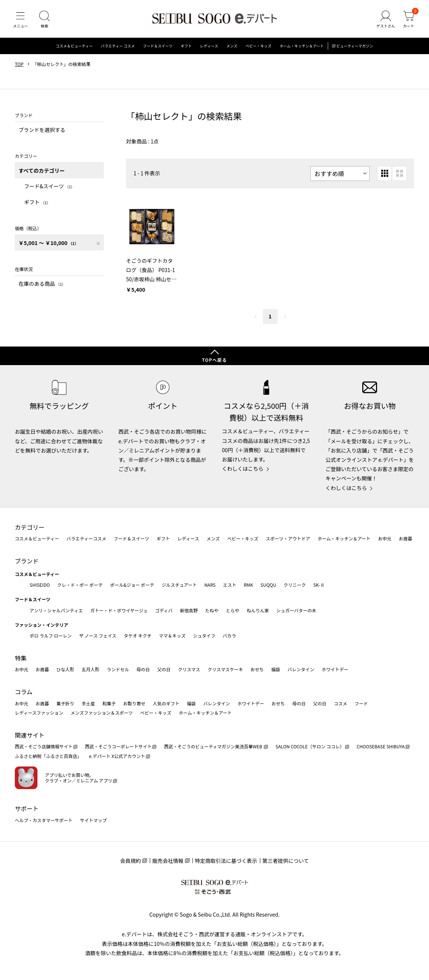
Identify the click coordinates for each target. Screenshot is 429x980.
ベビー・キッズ (258, 46)
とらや (232, 610)
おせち (257, 670)
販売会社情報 (168, 861)
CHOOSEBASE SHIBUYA (381, 747)
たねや (212, 610)
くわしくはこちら (243, 469)
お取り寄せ (134, 703)
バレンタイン (301, 670)
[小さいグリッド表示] (385, 173)
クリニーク (295, 585)
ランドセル (118, 670)
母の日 (143, 670)
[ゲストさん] (386, 20)
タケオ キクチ (138, 636)
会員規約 (131, 861)
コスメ (340, 703)
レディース (209, 46)
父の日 (164, 670)
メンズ (232, 46)
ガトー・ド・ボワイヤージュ (119, 610)
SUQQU (268, 585)
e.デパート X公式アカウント (117, 756)
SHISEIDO (40, 585)
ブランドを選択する (42, 130)
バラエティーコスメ (86, 539)
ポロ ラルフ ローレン (51, 636)
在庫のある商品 (42, 284)
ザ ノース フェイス (98, 636)
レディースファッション (39, 713)
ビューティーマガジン (355, 46)
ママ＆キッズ (172, 636)
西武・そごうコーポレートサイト (118, 747)
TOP (19, 64)
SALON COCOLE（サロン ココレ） (310, 747)
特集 (21, 658)
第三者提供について (286, 861)
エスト (230, 585)
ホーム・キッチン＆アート (302, 46)
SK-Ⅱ (319, 585)
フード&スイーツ (49, 186)
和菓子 (109, 703)
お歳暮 (405, 539)
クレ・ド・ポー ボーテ (80, 585)
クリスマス (189, 670)
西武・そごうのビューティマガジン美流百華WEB (213, 747)
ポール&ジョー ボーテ (132, 585)
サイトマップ (93, 820)
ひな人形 (65, 670)
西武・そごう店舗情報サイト (44, 747)
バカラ (230, 636)
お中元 (385, 539)
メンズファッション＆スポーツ (102, 713)
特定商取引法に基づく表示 (226, 861)
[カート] (409, 20)
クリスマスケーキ (225, 670)
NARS (210, 585)
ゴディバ (164, 610)
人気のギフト (166, 703)
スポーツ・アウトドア (288, 539)
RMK (248, 585)
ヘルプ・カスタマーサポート (44, 820)
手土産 (88, 703)
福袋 (275, 670)
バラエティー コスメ (118, 46)
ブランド (27, 561)
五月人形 (90, 670)
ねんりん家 (258, 610)
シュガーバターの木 (296, 610)
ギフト (186, 46)
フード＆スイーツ (158, 46)
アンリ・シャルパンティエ (56, 610)
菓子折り (65, 703)
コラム (24, 692)
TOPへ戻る (215, 360)
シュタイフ (204, 636)
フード (361, 703)
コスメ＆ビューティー (74, 46)
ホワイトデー (335, 670)
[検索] (44, 20)
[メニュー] (20, 20)
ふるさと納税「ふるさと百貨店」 (48, 756)
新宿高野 (189, 610)
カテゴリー (30, 527)
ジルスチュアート (179, 585)
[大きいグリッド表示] (399, 173)
